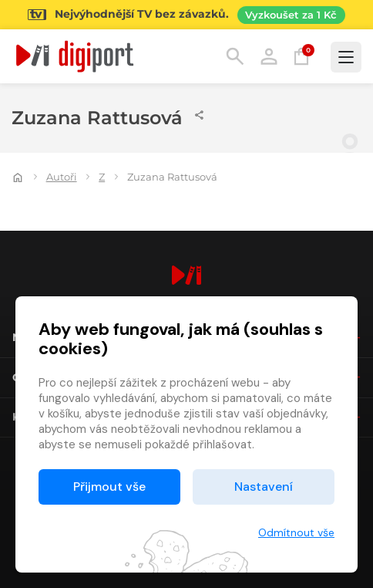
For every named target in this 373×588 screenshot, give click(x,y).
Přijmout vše (109, 487)
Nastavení (264, 487)
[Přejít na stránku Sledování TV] (186, 15)
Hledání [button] (235, 56)
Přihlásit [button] (269, 56)
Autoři (62, 177)
